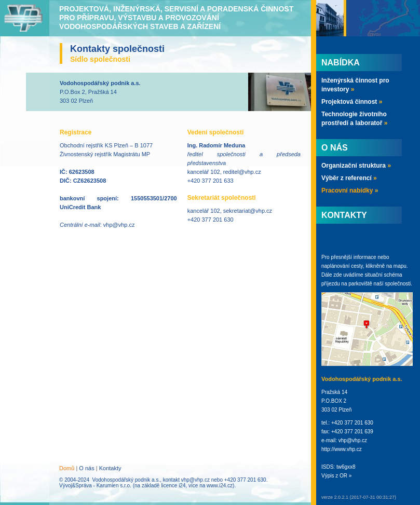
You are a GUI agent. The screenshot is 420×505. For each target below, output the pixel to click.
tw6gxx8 (346, 467)
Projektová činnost (352, 102)
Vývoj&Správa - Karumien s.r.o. (95, 486)
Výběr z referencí (349, 178)
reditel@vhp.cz (242, 172)
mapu (400, 266)
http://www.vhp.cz (342, 449)
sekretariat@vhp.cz (248, 211)
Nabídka (341, 63)
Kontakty (110, 468)
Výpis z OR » (336, 476)
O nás (86, 468)
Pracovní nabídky (350, 190)
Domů (67, 468)
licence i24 (173, 486)
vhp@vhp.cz (119, 225)
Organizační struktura (356, 166)
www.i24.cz (220, 486)
